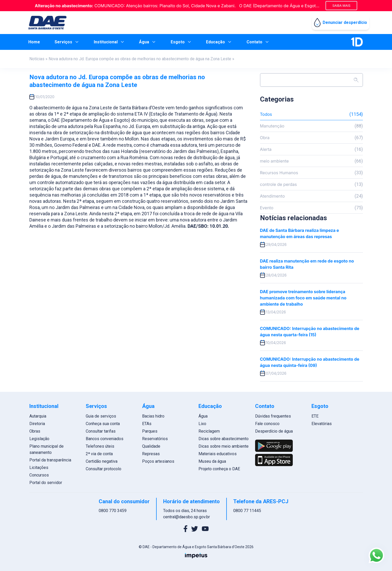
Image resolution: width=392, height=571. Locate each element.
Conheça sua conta (103, 424)
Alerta (311, 149)
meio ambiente (311, 161)
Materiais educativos (218, 454)
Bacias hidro (153, 416)
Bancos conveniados (105, 439)
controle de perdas (311, 184)
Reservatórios (155, 439)
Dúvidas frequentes (273, 416)
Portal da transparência (50, 460)
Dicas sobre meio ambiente (224, 446)
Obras (35, 431)
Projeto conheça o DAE (219, 469)
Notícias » (38, 59)
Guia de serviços (101, 416)
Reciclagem (209, 431)
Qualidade (151, 446)
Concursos (39, 475)
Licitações (39, 468)
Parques (150, 431)
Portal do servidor (46, 483)
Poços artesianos (158, 461)
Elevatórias (322, 424)
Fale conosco (267, 424)
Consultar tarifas (101, 431)
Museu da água (212, 461)
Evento (311, 208)
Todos (311, 114)
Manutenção (311, 126)
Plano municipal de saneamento (46, 449)
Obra (311, 138)
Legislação (39, 439)
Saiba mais (341, 6)
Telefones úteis (100, 446)
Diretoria (37, 424)
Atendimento (311, 196)
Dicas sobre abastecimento (224, 439)
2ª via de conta (99, 454)
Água (203, 416)
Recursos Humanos (311, 173)
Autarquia (38, 416)
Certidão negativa (102, 461)
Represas (151, 454)
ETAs (147, 424)
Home (34, 42)
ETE (315, 416)
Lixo (202, 424)
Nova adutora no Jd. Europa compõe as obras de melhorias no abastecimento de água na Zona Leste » (141, 59)
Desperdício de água (274, 431)
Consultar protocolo (104, 469)
